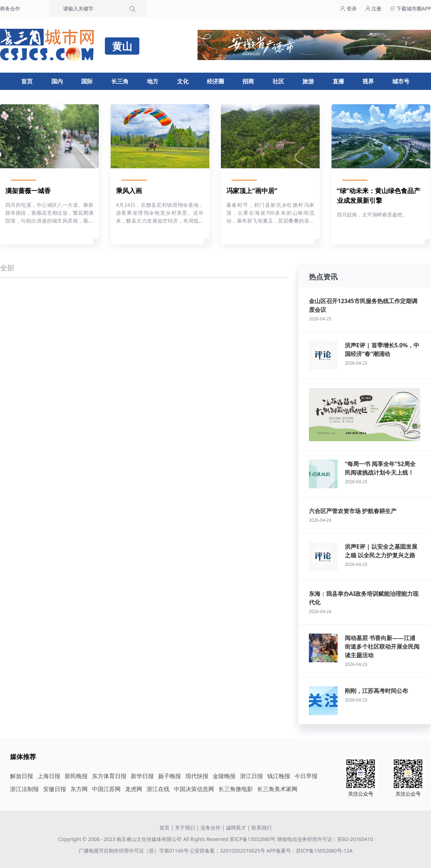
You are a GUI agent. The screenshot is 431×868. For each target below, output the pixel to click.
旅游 (308, 81)
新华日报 (142, 776)
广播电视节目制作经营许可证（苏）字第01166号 (134, 851)
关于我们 (185, 828)
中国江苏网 (106, 789)
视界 (368, 81)
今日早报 (306, 776)
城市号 (401, 81)
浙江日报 (251, 776)
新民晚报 (76, 776)
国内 (57, 81)
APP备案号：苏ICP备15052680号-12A (309, 851)
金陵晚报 (224, 776)
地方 (153, 81)
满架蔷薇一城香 (28, 191)
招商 (248, 81)
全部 (7, 268)
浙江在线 (158, 789)
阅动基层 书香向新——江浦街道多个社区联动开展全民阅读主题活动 (382, 647)
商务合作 (10, 8)
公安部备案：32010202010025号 (228, 851)
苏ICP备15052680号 (252, 839)
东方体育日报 (109, 776)
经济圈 (215, 81)
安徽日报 (55, 789)
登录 (348, 8)
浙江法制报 (24, 789)
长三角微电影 (236, 789)
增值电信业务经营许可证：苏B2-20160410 (325, 839)
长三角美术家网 (277, 789)
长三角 (120, 81)
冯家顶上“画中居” (252, 191)
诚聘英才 (236, 828)
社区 (278, 81)
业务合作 (210, 828)
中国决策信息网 (194, 789)
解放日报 (22, 776)
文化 (183, 81)
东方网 (79, 789)
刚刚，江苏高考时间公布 (376, 691)
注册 (374, 8)
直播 (338, 81)
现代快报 (197, 776)
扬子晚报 (170, 776)
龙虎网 (134, 789)
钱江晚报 (279, 776)
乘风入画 (129, 191)
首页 (27, 81)
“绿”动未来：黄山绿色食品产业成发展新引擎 (379, 195)
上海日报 (49, 776)
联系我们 (261, 828)
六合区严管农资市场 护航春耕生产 (353, 511)
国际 (87, 81)
